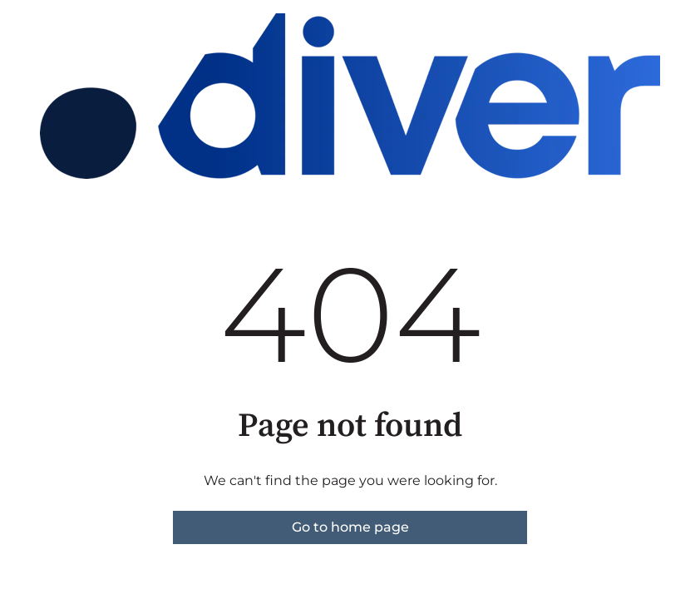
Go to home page (350, 527)
